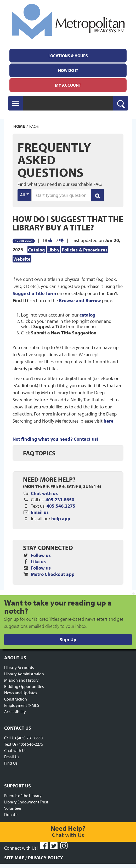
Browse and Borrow (80, 300)
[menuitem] (68, 56)
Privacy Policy (46, 858)
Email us (40, 512)
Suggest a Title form (34, 293)
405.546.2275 (61, 506)
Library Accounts (19, 667)
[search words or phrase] (61, 195)
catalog (87, 315)
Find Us (11, 763)
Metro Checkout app (53, 574)
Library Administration (24, 674)
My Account (68, 85)
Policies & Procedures (85, 249)
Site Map (14, 858)
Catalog (36, 249)
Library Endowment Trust (26, 802)
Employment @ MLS (22, 705)
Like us (38, 562)
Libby (53, 249)
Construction (16, 699)
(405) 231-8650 (30, 738)
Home (19, 126)
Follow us (41, 555)
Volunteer (13, 808)
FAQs (34, 126)
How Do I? (68, 70)
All (25, 194)
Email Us (12, 757)
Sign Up (68, 640)
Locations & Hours (68, 56)
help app (61, 519)
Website (22, 259)
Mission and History (21, 680)
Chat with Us (15, 750)
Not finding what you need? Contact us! (55, 439)
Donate (11, 814)
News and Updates (21, 693)
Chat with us (44, 493)
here (109, 421)
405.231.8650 (60, 500)
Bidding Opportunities (24, 686)
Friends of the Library (23, 796)
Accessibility (15, 712)
